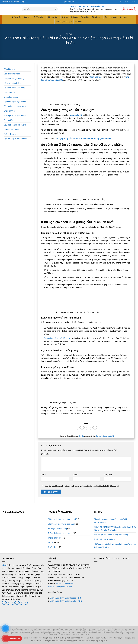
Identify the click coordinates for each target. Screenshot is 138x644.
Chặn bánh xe (10, 111)
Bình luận (46, 454)
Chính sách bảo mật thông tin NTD (63, 519)
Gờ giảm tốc (53, 17)
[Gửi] (56, 9)
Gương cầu (40, 17)
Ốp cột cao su (14, 631)
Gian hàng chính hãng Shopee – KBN (66, 598)
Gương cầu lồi (104, 629)
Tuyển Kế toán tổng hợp (104, 539)
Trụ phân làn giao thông (14, 78)
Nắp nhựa (79, 21)
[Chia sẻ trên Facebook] (78, 428)
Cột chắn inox (10, 69)
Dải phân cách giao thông (15, 88)
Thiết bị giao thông (64, 21)
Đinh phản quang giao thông (41, 629)
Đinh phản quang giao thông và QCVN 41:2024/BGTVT (110, 521)
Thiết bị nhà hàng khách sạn (82, 635)
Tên (43, 475)
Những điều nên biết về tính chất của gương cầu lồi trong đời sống (115, 546)
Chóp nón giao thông (121, 631)
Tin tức (69, 34)
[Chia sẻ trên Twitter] (82, 428)
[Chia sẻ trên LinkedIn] (95, 428)
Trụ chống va (9, 92)
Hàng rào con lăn (68, 633)
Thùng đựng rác (11, 134)
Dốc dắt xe (97, 17)
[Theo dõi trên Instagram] (123, 2)
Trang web (108, 475)
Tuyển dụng (53, 547)
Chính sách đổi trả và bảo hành (61, 524)
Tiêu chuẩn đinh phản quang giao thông (111, 535)
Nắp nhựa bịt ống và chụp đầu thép (89, 633)
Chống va (74, 17)
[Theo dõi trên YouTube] (135, 2)
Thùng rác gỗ (129, 633)
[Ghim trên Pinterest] (91, 428)
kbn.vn (59, 584)
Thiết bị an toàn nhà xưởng (113, 633)
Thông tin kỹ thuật (55, 538)
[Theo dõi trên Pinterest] (130, 2)
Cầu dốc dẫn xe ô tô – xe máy (86, 629)
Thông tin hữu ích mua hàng (60, 533)
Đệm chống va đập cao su (15, 102)
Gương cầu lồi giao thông (15, 116)
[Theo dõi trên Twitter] (126, 2)
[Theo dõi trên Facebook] (121, 2)
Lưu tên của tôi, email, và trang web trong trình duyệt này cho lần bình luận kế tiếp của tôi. (82, 486)
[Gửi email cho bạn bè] (86, 428)
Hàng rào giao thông (12, 83)
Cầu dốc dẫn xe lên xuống (15, 125)
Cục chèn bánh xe (128, 629)
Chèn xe (65, 17)
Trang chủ (18, 17)
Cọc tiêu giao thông (12, 74)
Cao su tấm (85, 17)
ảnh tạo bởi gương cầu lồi (105, 436)
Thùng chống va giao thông (50, 633)
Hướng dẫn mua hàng (57, 529)
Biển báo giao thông (22, 629)
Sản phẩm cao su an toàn (15, 106)
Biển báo (123, 17)
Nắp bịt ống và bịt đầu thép (15, 139)
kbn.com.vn (69, 584)
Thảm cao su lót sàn (60, 631)
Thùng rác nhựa (64, 635)
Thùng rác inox (52, 635)
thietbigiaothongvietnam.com (60, 587)
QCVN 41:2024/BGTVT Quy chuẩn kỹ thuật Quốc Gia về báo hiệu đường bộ (115, 529)
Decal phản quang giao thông (63, 629)
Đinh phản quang (111, 17)
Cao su (28, 17)
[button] (129, 9)
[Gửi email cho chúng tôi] (13, 603)
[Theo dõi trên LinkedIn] (133, 2)
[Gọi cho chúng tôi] (128, 2)
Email (75, 475)
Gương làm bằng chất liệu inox (57, 338)
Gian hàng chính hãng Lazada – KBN (66, 601)
